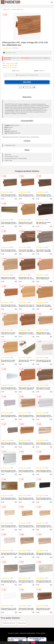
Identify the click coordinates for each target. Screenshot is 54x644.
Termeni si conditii (13, 633)
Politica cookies (41, 633)
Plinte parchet (6, 9)
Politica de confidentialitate (28, 633)
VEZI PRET (27, 82)
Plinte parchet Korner (18, 9)
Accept (33, 643)
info (16, 199)
